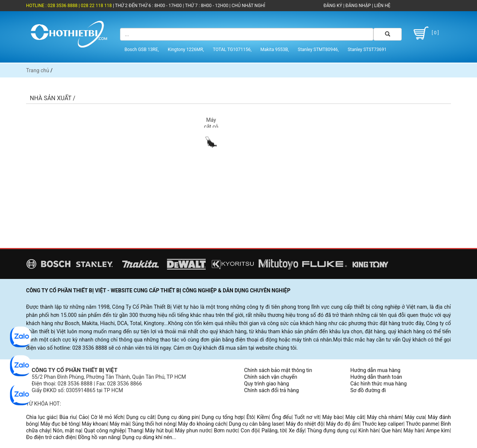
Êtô (250, 417)
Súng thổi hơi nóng (154, 424)
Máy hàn (413, 430)
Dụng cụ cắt (140, 417)
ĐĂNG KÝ (333, 6)
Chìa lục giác (41, 417)
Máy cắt (355, 417)
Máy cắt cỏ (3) (211, 127)
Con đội (250, 430)
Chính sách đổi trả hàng (271, 390)
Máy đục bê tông (60, 424)
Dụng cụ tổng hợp (222, 417)
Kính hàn (368, 430)
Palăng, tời (274, 430)
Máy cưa (415, 417)
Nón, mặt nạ (67, 430)
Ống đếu (282, 417)
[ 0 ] (425, 33)
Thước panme (422, 424)
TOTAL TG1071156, (232, 50)
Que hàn (391, 430)
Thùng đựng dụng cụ (331, 430)
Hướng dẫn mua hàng (375, 370)
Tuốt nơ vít (307, 417)
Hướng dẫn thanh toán (376, 377)
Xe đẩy (297, 430)
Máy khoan (94, 424)
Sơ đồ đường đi (368, 390)
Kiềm (263, 417)
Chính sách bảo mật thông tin (278, 370)
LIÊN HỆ (382, 6)
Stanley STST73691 (367, 50)
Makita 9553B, (275, 50)
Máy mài (119, 424)
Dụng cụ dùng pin (178, 417)
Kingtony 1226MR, (186, 50)
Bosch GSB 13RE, (142, 50)
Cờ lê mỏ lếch (107, 417)
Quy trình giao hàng (266, 384)
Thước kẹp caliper (383, 424)
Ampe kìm (438, 430)
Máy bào (332, 417)
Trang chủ (38, 70)
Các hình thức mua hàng (378, 384)
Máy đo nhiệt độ (305, 424)
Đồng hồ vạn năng (99, 437)
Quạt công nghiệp (104, 430)
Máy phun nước (193, 430)
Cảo (83, 417)
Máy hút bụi (159, 430)
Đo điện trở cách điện (51, 437)
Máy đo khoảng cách (202, 424)
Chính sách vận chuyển (271, 377)
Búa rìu (67, 417)
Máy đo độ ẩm (343, 424)
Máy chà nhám (384, 417)
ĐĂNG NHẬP (358, 6)
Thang (135, 430)
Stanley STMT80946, (318, 50)
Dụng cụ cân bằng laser (256, 424)
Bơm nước (226, 430)
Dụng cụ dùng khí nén (147, 437)
